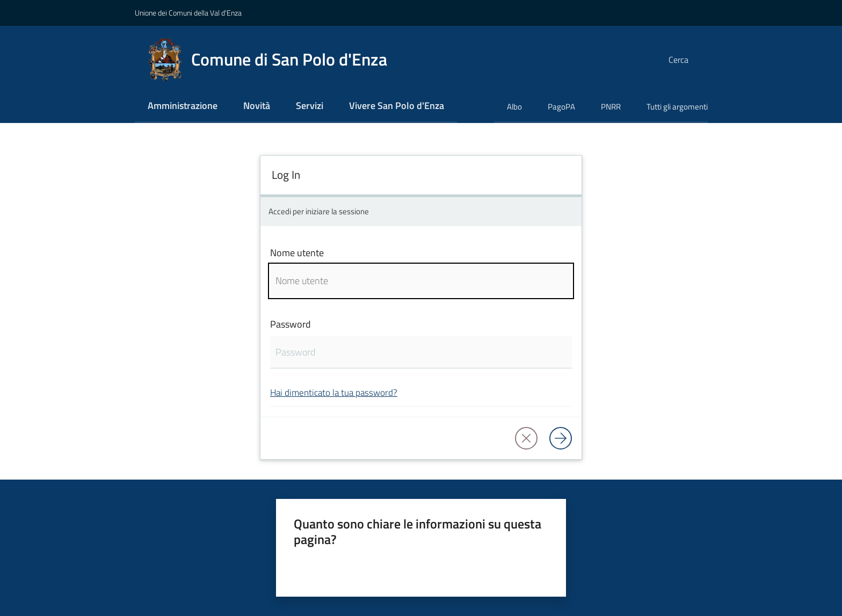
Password (291, 324)
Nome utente (297, 253)
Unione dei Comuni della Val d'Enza (188, 13)
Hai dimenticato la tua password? (334, 392)
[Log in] (561, 438)
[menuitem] (183, 107)
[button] (695, 60)
